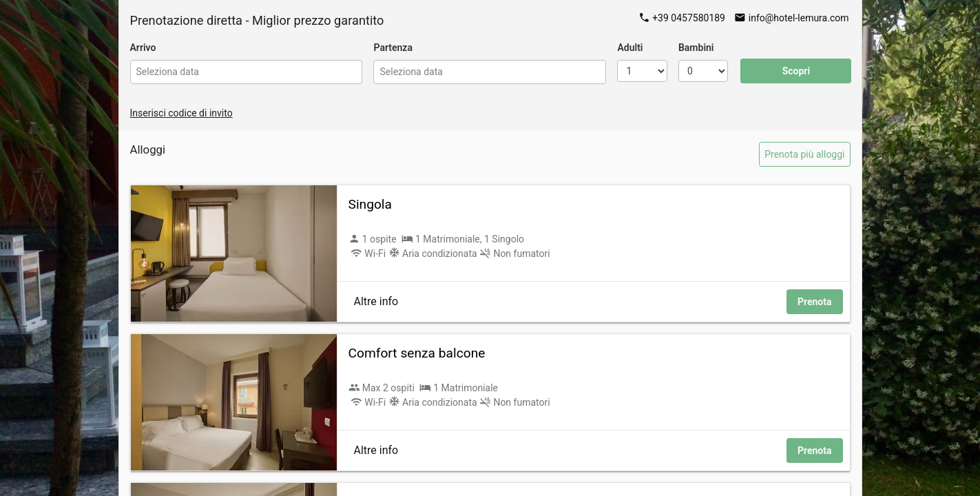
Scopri (796, 71)
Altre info (376, 301)
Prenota (815, 302)
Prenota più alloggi (804, 154)
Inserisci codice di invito (181, 113)
